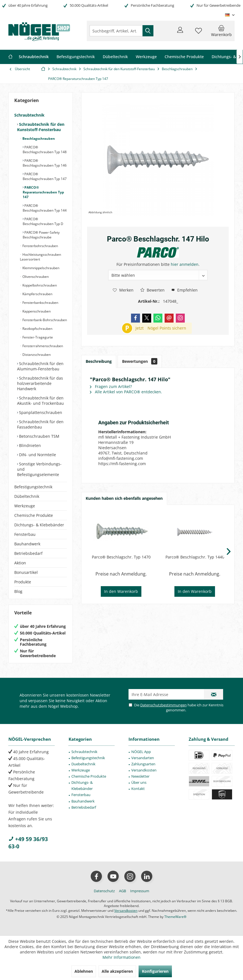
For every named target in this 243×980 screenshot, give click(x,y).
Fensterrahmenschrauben (42, 346)
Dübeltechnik (27, 496)
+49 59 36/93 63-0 (28, 843)
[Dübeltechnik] (115, 57)
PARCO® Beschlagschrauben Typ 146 (45, 163)
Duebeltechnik (83, 764)
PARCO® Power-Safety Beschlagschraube (41, 235)
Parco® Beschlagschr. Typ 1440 (195, 557)
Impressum (140, 891)
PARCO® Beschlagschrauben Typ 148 (45, 150)
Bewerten (152, 290)
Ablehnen (84, 971)
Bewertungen (140, 361)
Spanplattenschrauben (40, 412)
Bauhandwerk (27, 544)
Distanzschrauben (36, 355)
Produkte (23, 582)
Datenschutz (104, 891)
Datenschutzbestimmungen (163, 705)
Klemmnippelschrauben (40, 268)
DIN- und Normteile (37, 455)
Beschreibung (99, 361)
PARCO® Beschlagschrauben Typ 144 (45, 208)
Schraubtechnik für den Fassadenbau (40, 424)
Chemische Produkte (34, 515)
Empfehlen (184, 290)
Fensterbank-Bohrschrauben (44, 320)
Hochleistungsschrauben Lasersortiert (40, 257)
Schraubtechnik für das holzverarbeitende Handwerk (40, 383)
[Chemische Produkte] (184, 57)
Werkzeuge (25, 506)
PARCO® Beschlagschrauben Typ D (43, 221)
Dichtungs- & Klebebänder (39, 525)
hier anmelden (185, 264)
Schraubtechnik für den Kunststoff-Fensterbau (41, 127)
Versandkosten (144, 770)
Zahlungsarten (143, 764)
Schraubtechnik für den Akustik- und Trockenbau (40, 401)
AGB (122, 891)
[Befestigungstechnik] (76, 57)
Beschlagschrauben (38, 139)
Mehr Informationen (121, 957)
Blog (18, 591)
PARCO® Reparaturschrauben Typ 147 (43, 192)
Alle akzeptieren (117, 971)
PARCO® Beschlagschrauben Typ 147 (45, 176)
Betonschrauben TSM (39, 436)
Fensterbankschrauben (40, 303)
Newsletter (140, 776)
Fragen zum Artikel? (111, 386)
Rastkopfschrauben (37, 329)
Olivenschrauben (35, 277)
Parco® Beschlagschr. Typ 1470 (121, 557)
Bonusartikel (26, 572)
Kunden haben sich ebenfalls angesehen (124, 498)
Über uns (139, 782)
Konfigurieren (155, 971)
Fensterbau (25, 534)
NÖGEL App (141, 752)
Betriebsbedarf (28, 553)
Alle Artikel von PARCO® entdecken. (126, 392)
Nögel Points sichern (167, 328)
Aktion (20, 563)
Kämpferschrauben (37, 294)
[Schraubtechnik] (34, 57)
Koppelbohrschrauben (39, 285)
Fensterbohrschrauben (40, 246)
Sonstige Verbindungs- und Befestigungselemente (39, 469)
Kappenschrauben (36, 311)
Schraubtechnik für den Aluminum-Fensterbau (40, 366)
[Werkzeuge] (146, 57)
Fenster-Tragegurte (37, 337)
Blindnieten (29, 445)
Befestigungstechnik (33, 487)
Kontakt (138, 789)
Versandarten (143, 758)
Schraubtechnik (29, 115)
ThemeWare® (175, 917)
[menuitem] (221, 31)
